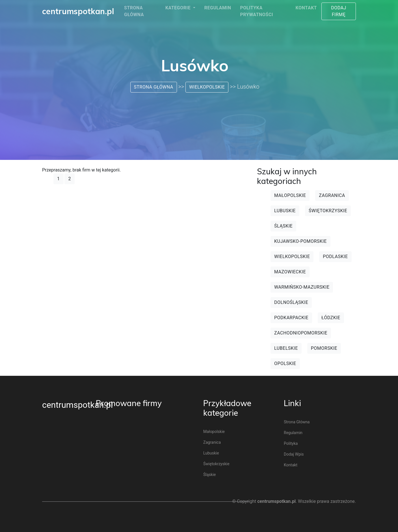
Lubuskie (285, 211)
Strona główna (134, 11)
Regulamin (218, 8)
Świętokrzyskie (328, 211)
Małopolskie (290, 195)
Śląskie (283, 226)
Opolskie (285, 363)
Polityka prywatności (256, 11)
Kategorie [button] (179, 8)
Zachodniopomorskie (301, 333)
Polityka (291, 443)
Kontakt (306, 8)
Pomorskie (324, 348)
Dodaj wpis (294, 454)
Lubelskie (286, 348)
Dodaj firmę (339, 11)
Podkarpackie (291, 318)
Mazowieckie (290, 272)
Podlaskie (335, 257)
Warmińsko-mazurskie (302, 287)
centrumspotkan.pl (77, 405)
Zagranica (332, 195)
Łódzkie (331, 318)
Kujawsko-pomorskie (300, 241)
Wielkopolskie (207, 87)
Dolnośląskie (291, 302)
